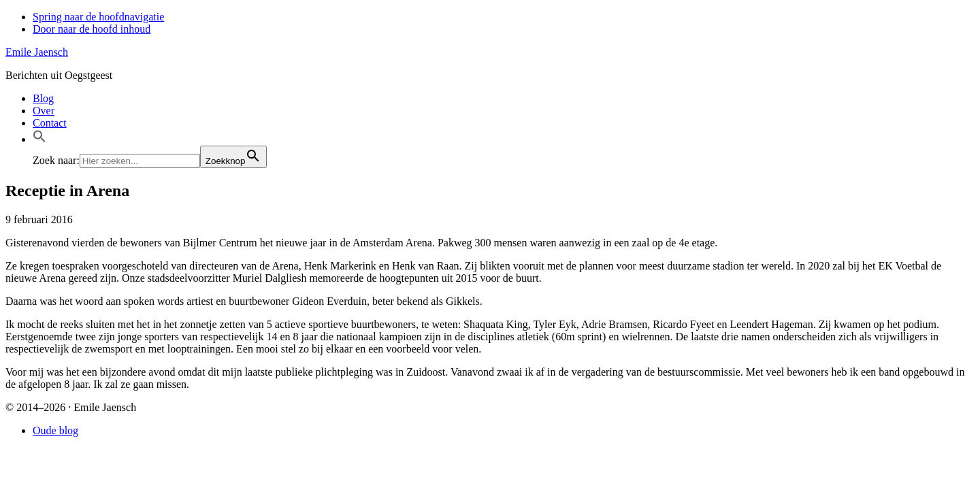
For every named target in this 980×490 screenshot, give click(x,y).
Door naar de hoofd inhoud (92, 29)
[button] (39, 139)
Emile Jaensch (37, 52)
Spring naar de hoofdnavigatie (98, 17)
